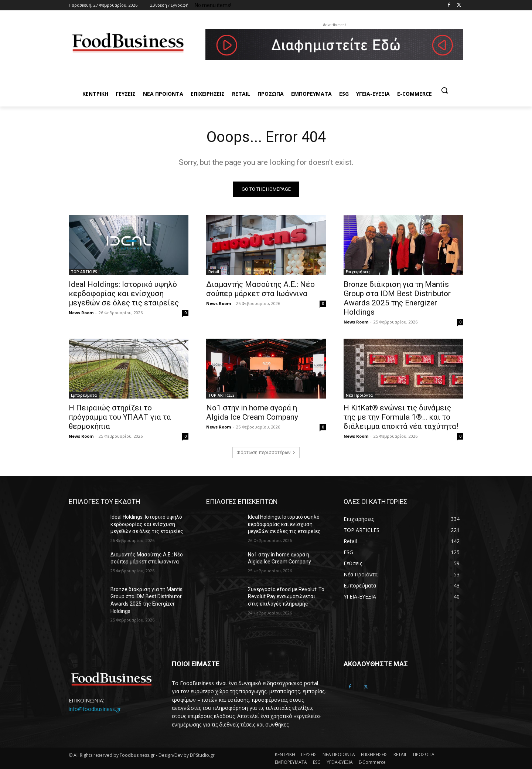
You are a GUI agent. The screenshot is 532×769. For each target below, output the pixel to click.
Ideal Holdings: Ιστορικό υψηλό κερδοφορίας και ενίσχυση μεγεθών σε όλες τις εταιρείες (124, 294)
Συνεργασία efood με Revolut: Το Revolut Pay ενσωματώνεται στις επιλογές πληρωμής (286, 597)
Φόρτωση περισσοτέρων (266, 452)
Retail (214, 272)
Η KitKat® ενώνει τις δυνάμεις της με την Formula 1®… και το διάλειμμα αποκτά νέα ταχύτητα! (401, 417)
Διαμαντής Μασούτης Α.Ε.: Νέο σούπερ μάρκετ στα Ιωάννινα (260, 289)
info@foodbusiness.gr (95, 709)
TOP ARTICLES (84, 272)
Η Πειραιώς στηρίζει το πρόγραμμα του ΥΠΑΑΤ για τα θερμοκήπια (120, 417)
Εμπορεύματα (84, 395)
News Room (81, 313)
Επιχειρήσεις (358, 272)
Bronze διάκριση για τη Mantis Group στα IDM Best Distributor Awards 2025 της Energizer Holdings (397, 298)
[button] (444, 90)
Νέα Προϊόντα (359, 395)
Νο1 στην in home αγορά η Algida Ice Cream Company (252, 412)
